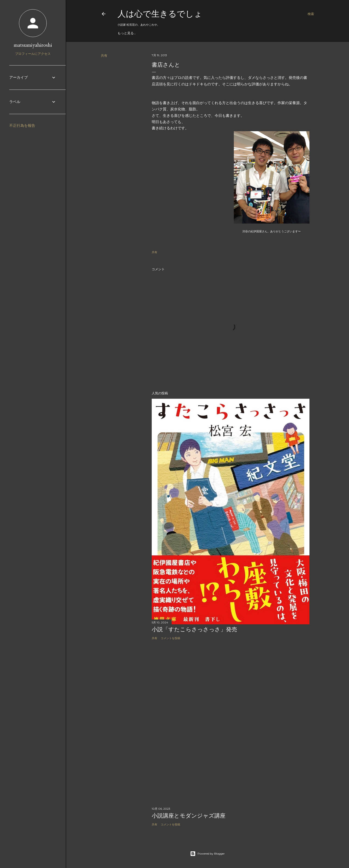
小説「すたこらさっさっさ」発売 (194, 629)
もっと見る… (127, 33)
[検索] (311, 14)
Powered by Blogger (207, 854)
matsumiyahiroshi (33, 45)
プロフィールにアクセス (33, 54)
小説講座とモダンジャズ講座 (189, 816)
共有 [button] (104, 56)
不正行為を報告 (22, 126)
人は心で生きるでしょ (160, 14)
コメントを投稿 (170, 638)
